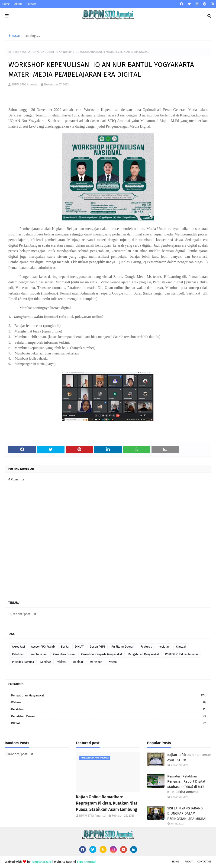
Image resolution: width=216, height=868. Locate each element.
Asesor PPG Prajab (43, 647)
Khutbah (181, 647)
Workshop (96, 662)
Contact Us (204, 862)
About (18, 4)
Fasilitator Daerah (123, 647)
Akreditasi (18, 647)
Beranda (14, 52)
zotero (113, 662)
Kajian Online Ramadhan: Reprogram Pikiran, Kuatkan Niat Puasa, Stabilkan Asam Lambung (107, 803)
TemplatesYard (41, 862)
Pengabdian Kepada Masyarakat (102, 654)
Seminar (46, 662)
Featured (146, 647)
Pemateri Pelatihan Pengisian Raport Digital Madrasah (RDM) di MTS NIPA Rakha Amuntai (186, 784)
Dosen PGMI (97, 647)
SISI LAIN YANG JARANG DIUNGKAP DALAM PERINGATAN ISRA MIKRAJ (187, 813)
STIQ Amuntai (86, 862)
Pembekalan (39, 654)
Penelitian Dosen (64, 654)
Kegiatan (164, 647)
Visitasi (62, 662)
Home (6, 4)
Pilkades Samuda (23, 662)
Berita (65, 647)
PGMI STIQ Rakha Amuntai (182, 654)
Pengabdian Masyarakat (144, 654)
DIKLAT (79, 647)
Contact (31, 4)
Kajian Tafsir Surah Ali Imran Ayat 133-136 (189, 757)
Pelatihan (18, 654)
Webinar (78, 662)
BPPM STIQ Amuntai (25, 84)
